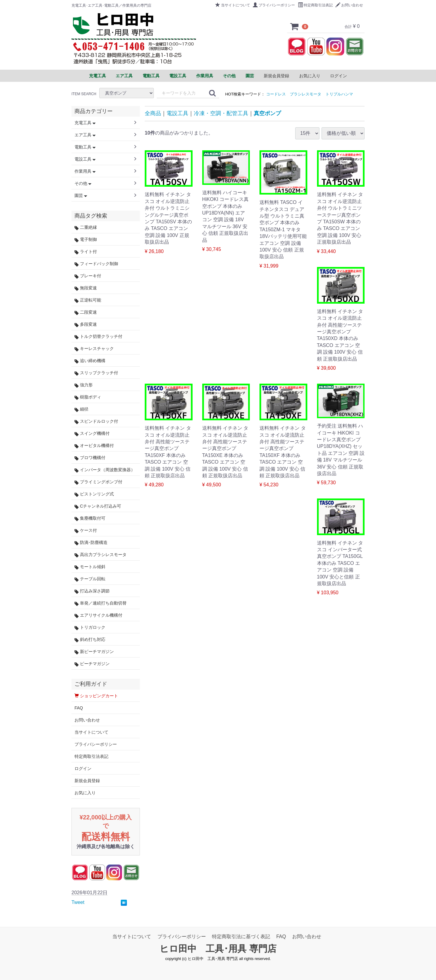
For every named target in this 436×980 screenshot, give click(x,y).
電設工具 (177, 113)
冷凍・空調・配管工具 (221, 113)
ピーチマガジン (92, 664)
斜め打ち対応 (90, 640)
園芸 (81, 195)
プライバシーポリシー (274, 5)
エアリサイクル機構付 (98, 615)
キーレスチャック (94, 349)
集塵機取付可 (90, 518)
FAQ (79, 708)
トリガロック (90, 627)
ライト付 (86, 252)
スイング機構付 (92, 433)
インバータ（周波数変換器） (105, 470)
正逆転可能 (88, 300)
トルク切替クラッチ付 (98, 337)
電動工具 (85, 147)
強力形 (84, 385)
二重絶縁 (86, 227)
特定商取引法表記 (315, 5)
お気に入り (310, 76)
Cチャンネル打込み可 (98, 506)
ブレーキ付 (88, 276)
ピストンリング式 (94, 494)
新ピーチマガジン (94, 652)
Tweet (78, 902)
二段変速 (86, 312)
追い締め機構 (90, 361)
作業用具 (85, 171)
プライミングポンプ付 (98, 482)
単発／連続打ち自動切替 (101, 603)
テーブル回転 (90, 579)
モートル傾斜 (90, 567)
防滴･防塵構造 (91, 543)
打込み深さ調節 (92, 591)
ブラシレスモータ (306, 94)
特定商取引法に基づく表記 (241, 937)
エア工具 (85, 135)
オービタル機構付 (94, 446)
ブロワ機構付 (90, 458)
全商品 (153, 113)
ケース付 (86, 530)
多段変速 (86, 324)
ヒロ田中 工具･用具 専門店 (218, 949)
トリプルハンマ (339, 94)
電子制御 (86, 240)
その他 (83, 183)
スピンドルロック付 (96, 421)
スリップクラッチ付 (96, 373)
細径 (81, 409)
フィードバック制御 (96, 264)
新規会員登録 (276, 76)
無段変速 (86, 288)
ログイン (339, 76)
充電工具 (85, 123)
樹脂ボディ (88, 397)
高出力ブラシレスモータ (101, 555)
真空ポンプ (267, 113)
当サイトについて (233, 5)
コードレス (276, 94)
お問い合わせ (349, 5)
